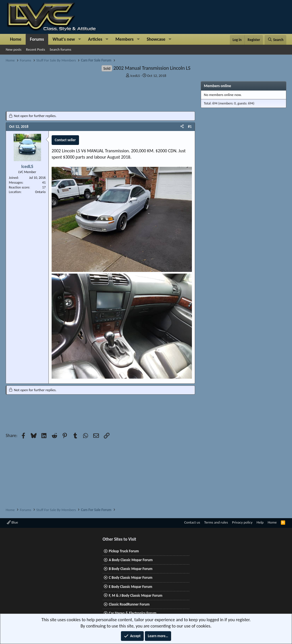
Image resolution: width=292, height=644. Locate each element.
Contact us (192, 522)
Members (125, 39)
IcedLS (135, 76)
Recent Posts (36, 49)
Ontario (40, 192)
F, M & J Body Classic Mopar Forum (135, 595)
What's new (64, 39)
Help (260, 522)
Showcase (156, 39)
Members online (217, 86)
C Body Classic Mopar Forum (130, 578)
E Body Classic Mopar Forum (130, 587)
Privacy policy (242, 522)
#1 (190, 127)
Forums (37, 39)
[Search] (275, 40)
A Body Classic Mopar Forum (131, 560)
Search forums (60, 49)
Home (16, 39)
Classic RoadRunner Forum (129, 604)
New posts (14, 49)
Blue (12, 522)
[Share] (182, 127)
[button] (80, 39)
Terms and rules (216, 522)
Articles (95, 39)
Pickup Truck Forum (124, 551)
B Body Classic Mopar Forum (130, 569)
